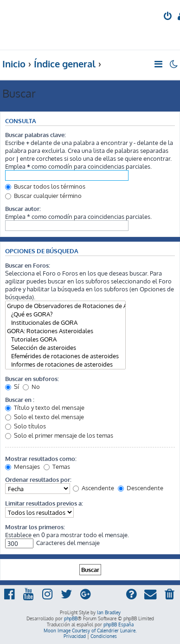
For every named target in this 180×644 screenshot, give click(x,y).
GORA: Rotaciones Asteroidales (65, 331)
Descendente (141, 488)
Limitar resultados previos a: (44, 503)
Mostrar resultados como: (41, 458)
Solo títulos (26, 426)
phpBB (71, 618)
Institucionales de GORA (65, 322)
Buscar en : (20, 399)
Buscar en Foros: (28, 265)
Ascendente (93, 488)
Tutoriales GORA (65, 339)
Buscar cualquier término (43, 195)
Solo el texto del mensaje (45, 417)
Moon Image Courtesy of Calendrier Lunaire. (90, 631)
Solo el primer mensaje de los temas (59, 435)
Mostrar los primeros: (35, 527)
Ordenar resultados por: (38, 479)
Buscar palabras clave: (35, 135)
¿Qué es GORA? (65, 314)
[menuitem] (168, 17)
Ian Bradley (109, 612)
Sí (12, 386)
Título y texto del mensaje (45, 407)
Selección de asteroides (65, 348)
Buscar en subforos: (32, 378)
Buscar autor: (23, 208)
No (31, 386)
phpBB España (119, 624)
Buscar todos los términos (45, 186)
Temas (57, 466)
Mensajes (22, 466)
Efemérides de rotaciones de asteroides (65, 356)
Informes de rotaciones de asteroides (65, 364)
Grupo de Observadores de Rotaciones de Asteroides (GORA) (65, 306)
